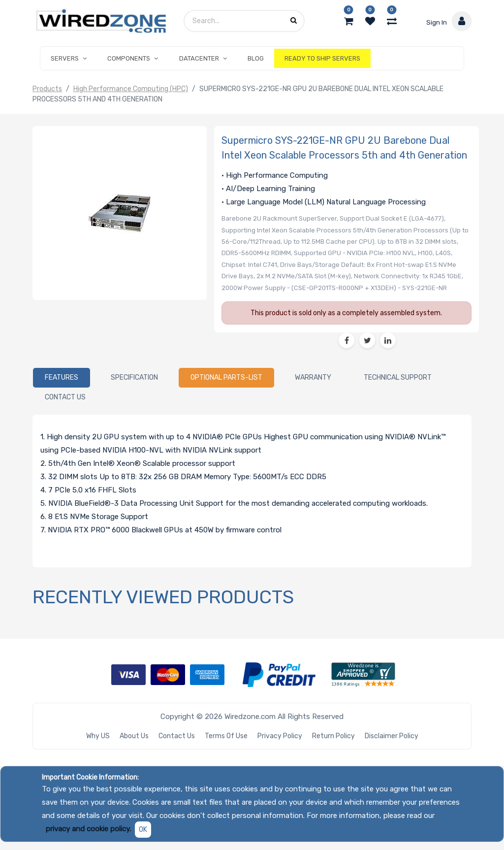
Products (47, 89)
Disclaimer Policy (392, 736)
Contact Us (177, 736)
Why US (98, 736)
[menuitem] (256, 59)
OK (143, 830)
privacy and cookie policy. (88, 829)
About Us (134, 736)
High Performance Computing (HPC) (131, 89)
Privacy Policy (280, 736)
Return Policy (333, 736)
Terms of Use (226, 736)
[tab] (62, 378)
